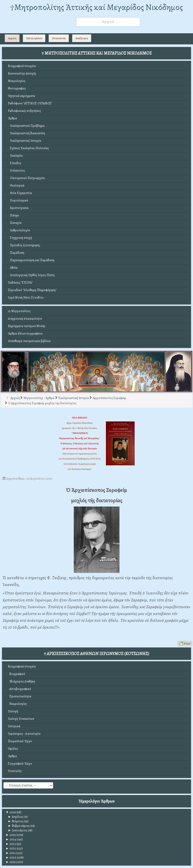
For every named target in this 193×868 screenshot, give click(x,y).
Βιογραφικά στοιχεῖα (22, 66)
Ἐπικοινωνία (59, 38)
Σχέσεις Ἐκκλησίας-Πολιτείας (28, 148)
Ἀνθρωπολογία (19, 230)
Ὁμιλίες (13, 749)
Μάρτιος (16, 821)
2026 (11, 812)
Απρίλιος (16, 817)
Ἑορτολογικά (18, 200)
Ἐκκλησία (15, 156)
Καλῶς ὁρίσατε (34, 38)
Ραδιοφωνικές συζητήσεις (24, 111)
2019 (11, 862)
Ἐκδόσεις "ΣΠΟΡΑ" (20, 283)
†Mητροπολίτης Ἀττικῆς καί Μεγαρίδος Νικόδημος (96, 7)
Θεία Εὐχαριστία (20, 193)
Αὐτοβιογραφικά (19, 689)
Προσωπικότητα (20, 696)
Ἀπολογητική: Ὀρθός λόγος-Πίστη (31, 275)
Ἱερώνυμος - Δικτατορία (24, 734)
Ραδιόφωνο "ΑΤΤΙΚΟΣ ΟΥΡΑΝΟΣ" (30, 103)
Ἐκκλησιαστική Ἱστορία (25, 141)
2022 (11, 848)
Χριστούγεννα (18, 208)
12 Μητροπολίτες (19, 311)
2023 (11, 844)
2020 (11, 857)
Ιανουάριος (18, 830)
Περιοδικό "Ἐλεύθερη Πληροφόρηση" (32, 290)
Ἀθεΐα (13, 268)
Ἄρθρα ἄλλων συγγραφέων (25, 334)
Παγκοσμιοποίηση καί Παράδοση (31, 260)
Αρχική (12, 38)
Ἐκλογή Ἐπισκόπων (21, 719)
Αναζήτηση (82, 38)
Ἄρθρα (12, 118)
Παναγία (15, 223)
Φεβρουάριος (19, 826)
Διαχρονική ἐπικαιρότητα (25, 319)
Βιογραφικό (17, 674)
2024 (11, 839)
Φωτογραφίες (17, 88)
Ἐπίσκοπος (16, 171)
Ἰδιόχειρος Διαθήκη (21, 681)
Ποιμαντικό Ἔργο (20, 741)
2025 (11, 835)
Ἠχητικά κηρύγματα (21, 96)
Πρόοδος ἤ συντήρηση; (24, 245)
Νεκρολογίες (17, 81)
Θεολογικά (16, 185)
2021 (11, 853)
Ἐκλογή (13, 711)
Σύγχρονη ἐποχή (20, 238)
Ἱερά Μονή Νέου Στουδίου (26, 298)
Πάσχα (13, 215)
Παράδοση (16, 253)
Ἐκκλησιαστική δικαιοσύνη (26, 133)
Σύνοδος (15, 163)
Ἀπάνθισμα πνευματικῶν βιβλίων (29, 341)
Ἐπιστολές (15, 771)
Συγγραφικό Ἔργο (20, 764)
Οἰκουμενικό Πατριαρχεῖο (26, 178)
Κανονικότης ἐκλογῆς (22, 73)
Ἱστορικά (14, 726)
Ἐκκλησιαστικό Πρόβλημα (26, 126)
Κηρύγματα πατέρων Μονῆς (27, 326)
